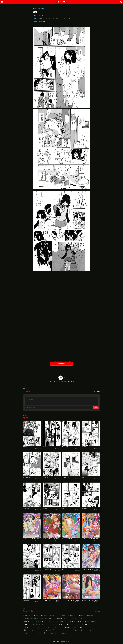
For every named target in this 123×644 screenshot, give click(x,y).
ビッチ (74, 633)
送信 (96, 408)
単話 (53, 19)
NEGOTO (61, 2)
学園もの (27, 624)
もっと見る (97, 611)
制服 (94, 621)
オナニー (67, 630)
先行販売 (65, 633)
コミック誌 (61, 618)
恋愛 (69, 624)
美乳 (62, 624)
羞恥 (26, 630)
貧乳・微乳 (68, 19)
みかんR (41, 16)
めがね (41, 19)
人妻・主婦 (28, 618)
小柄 (46, 633)
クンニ (90, 627)
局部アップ (55, 633)
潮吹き (45, 624)
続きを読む (61, 364)
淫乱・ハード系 (60, 19)
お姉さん (27, 633)
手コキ (93, 630)
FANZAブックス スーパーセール (43, 627)
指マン (84, 630)
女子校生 (71, 615)
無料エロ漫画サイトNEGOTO (63, 642)
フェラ (81, 615)
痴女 (34, 630)
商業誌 (43, 9)
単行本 (53, 615)
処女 (44, 621)
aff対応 (27, 615)
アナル (54, 624)
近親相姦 (68, 627)
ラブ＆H (82, 618)
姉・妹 (37, 624)
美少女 (90, 615)
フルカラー (39, 618)
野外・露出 (86, 624)
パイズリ (27, 627)
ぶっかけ (58, 627)
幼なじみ (57, 630)
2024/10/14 (42, 22)
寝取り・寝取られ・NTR (31, 621)
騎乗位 (73, 621)
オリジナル (72, 618)
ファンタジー (63, 621)
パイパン (37, 633)
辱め (77, 624)
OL (41, 630)
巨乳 (44, 615)
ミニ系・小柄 (47, 19)
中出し (62, 615)
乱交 (48, 630)
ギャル (76, 630)
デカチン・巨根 (80, 627)
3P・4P (52, 621)
